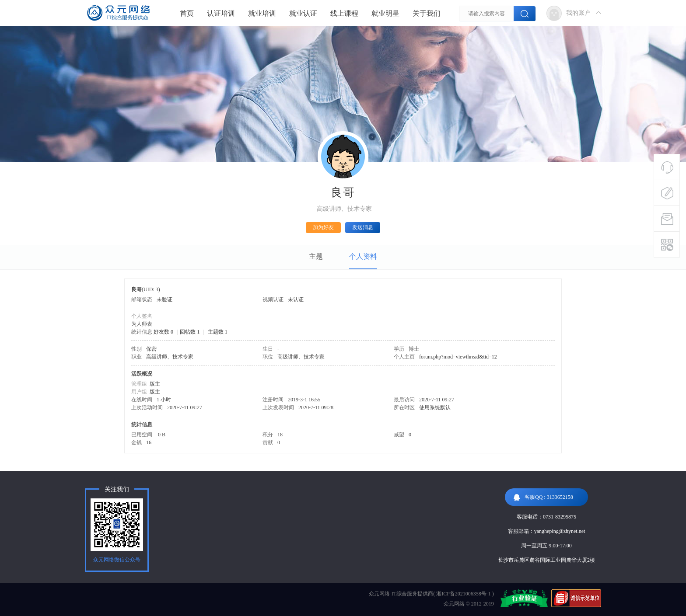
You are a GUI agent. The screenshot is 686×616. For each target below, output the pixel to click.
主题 (316, 256)
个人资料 (363, 256)
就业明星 (385, 13)
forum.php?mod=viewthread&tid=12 (458, 357)
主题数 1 (218, 332)
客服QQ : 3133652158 (543, 497)
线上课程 (344, 13)
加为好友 (323, 227)
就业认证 (303, 13)
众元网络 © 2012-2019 (469, 604)
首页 (187, 13)
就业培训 (262, 13)
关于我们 (427, 13)
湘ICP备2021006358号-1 (464, 594)
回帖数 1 (190, 332)
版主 (155, 384)
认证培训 (221, 13)
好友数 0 (163, 332)
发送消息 (363, 227)
